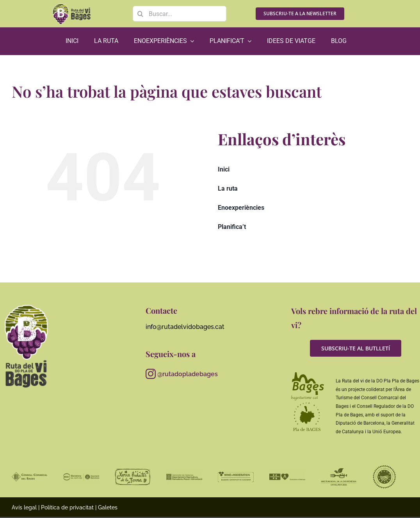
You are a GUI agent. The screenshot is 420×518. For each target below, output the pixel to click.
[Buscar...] (180, 14)
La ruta (228, 188)
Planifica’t (232, 227)
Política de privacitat (67, 507)
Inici (224, 169)
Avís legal (24, 507)
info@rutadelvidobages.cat (185, 327)
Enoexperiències (241, 208)
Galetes (108, 507)
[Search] (141, 14)
